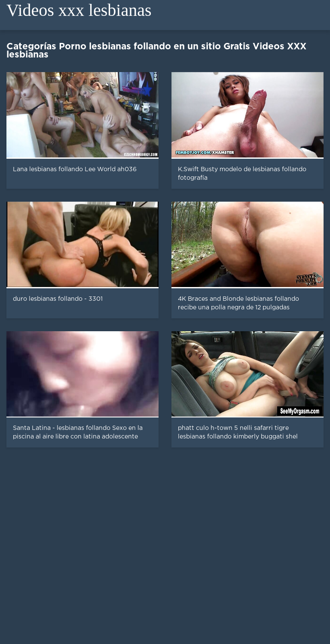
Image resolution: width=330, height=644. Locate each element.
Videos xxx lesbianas (79, 10)
